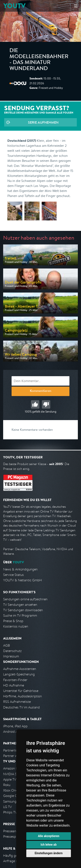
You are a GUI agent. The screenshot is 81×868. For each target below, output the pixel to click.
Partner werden (14, 756)
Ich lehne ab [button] (49, 845)
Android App (12, 732)
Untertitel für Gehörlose (21, 691)
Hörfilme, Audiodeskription (23, 696)
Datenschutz (12, 651)
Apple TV (10, 779)
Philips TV (10, 812)
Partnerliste (12, 750)
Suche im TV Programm (20, 616)
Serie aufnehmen (43, 122)
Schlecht (46, 404)
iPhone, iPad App (15, 726)
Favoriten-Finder (15, 680)
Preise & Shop (13, 621)
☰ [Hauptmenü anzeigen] (76, 6)
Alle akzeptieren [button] (49, 836)
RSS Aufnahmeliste (17, 702)
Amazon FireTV (14, 768)
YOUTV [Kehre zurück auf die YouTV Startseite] (14, 6)
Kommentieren (41, 391)
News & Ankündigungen (20, 569)
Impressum (11, 656)
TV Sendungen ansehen (20, 605)
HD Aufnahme (14, 685)
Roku (7, 785)
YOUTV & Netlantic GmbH (23, 580)
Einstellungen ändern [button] (49, 853)
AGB (7, 645)
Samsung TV (12, 801)
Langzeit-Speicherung (19, 674)
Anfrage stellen (14, 861)
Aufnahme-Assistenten (20, 669)
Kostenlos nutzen (16, 626)
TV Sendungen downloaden (23, 610)
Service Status (13, 575)
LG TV (7, 807)
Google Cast (12, 796)
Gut (35, 404)
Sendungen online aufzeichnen (25, 599)
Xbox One (10, 790)
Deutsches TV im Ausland (21, 707)
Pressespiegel (13, 837)
